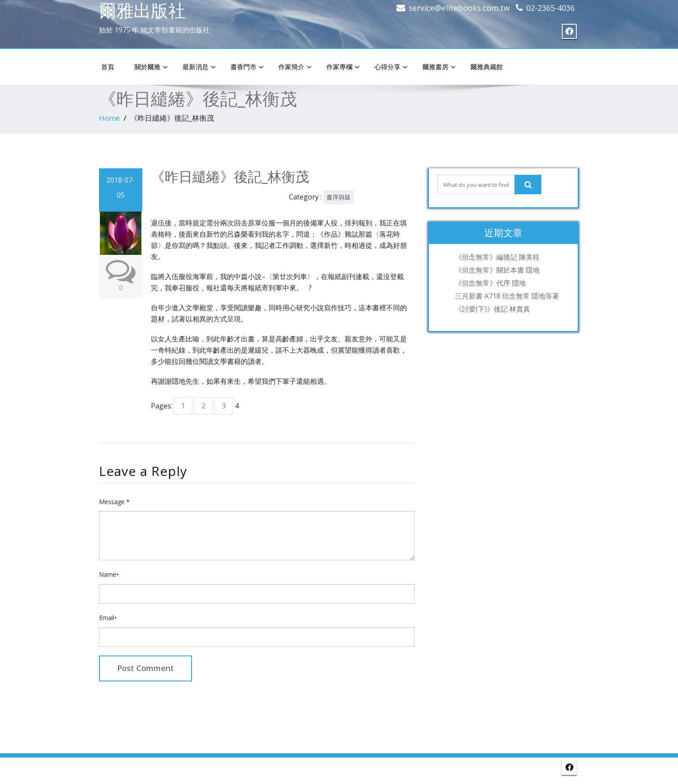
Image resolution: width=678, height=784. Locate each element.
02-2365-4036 (550, 8)
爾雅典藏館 (487, 67)
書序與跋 (339, 197)
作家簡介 (295, 67)
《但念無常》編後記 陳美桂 (497, 257)
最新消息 (199, 67)
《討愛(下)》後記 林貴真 (493, 309)
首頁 (108, 67)
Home (109, 118)
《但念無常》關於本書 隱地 (497, 270)
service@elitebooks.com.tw (459, 8)
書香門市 (247, 67)
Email (108, 618)
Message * (114, 502)
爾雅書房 (439, 67)
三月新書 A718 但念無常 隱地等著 (507, 296)
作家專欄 (343, 67)
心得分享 (391, 67)
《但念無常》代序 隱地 (490, 283)
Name (109, 574)
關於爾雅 (151, 67)
